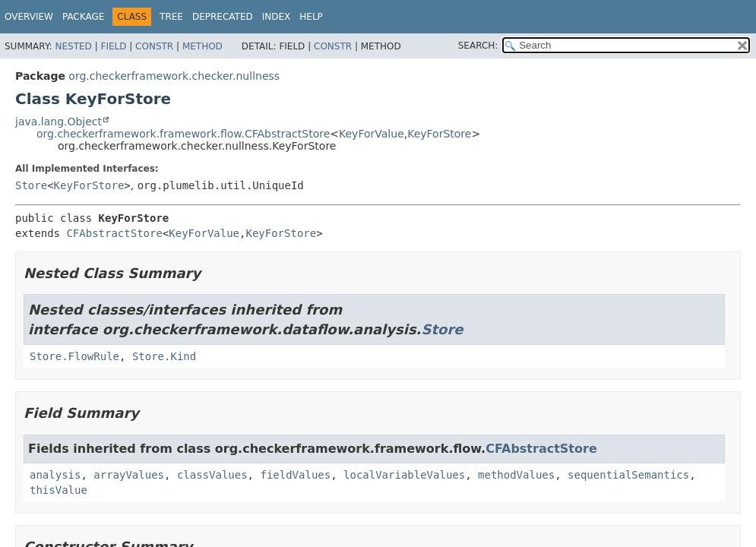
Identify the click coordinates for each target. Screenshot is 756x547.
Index (277, 17)
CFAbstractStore (114, 233)
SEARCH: (478, 46)
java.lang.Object (59, 122)
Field (113, 46)
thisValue (59, 490)
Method (202, 46)
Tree (171, 17)
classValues (212, 475)
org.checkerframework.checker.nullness (174, 76)
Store (31, 185)
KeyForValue (372, 134)
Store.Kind (164, 356)
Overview (29, 17)
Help (311, 17)
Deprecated (223, 17)
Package (83, 17)
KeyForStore (439, 134)
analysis (55, 475)
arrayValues (129, 475)
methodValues (516, 475)
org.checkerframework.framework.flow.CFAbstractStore (183, 134)
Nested (73, 46)
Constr (154, 46)
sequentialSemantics (628, 475)
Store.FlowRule (74, 356)
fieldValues (295, 475)
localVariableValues (404, 475)
